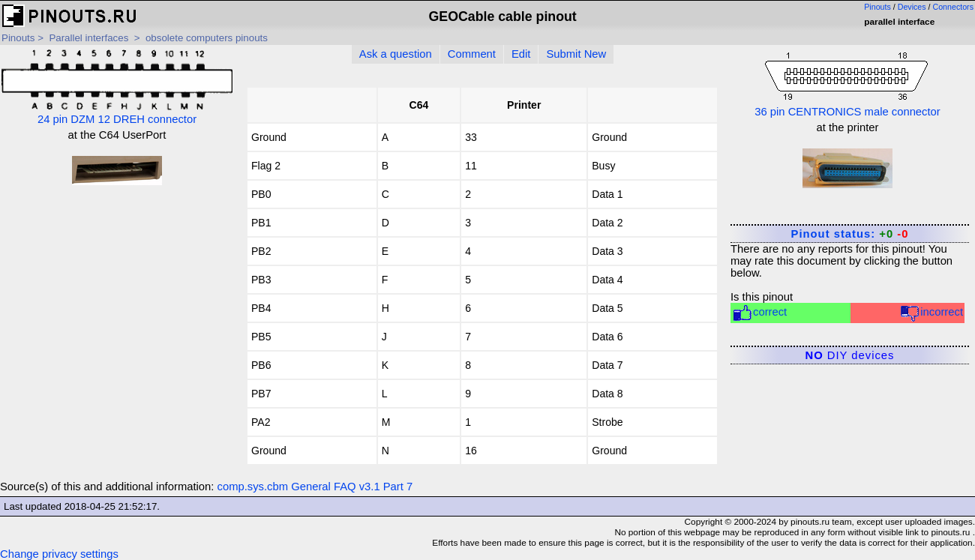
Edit (521, 54)
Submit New (576, 54)
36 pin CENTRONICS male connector (847, 83)
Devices (912, 7)
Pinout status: (850, 234)
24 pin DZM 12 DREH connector (117, 87)
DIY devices (850, 355)
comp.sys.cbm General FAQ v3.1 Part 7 (315, 487)
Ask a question (396, 54)
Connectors (954, 7)
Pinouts (877, 7)
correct (759, 313)
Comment (472, 54)
